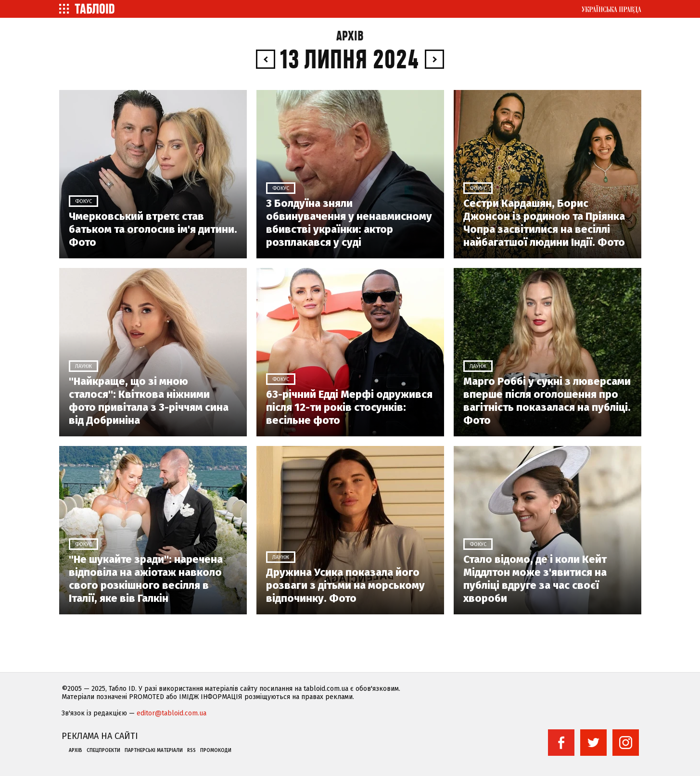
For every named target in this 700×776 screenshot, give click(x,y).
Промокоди (216, 751)
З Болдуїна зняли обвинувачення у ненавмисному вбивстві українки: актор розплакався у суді (349, 223)
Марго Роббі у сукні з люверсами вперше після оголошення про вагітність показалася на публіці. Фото (547, 401)
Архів (350, 36)
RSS (191, 751)
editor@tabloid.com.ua (172, 713)
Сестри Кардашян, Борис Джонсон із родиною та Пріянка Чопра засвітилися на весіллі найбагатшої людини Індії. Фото (544, 223)
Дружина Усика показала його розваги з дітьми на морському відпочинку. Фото (345, 585)
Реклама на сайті (100, 736)
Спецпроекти (103, 751)
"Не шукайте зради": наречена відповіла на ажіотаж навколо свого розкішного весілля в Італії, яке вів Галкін (146, 579)
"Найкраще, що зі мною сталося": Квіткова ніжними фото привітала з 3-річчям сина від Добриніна (149, 401)
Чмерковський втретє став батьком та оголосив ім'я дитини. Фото (153, 229)
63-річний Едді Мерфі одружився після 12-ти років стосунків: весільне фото (349, 407)
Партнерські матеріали (154, 751)
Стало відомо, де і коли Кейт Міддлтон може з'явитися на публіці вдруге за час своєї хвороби (535, 579)
